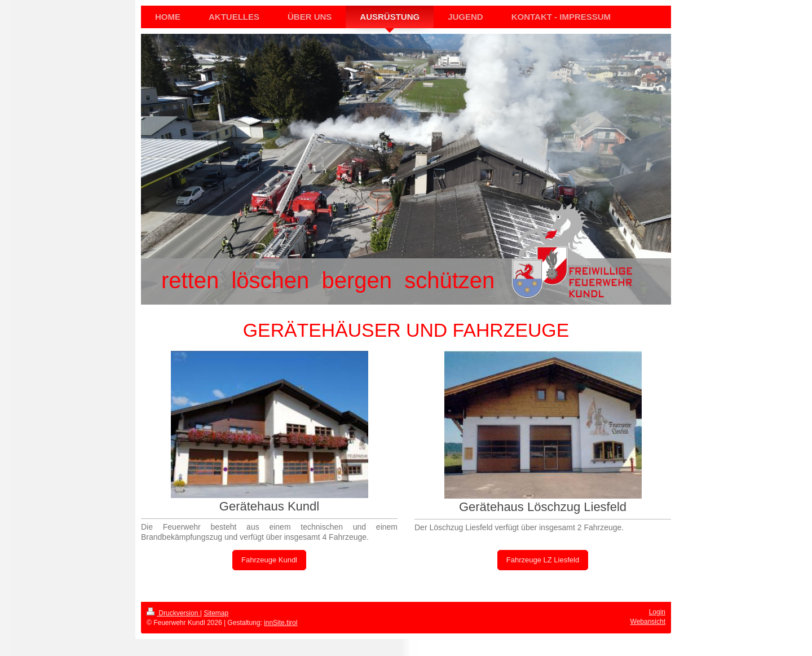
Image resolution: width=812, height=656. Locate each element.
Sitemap (216, 613)
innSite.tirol (281, 623)
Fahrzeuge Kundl (269, 560)
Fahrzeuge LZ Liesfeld (543, 560)
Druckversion (173, 613)
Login (657, 612)
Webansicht (648, 622)
